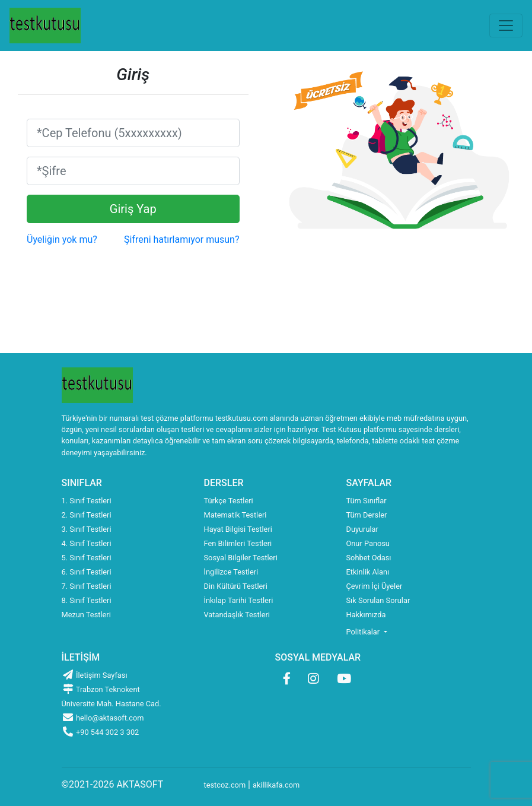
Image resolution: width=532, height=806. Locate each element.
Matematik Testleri (235, 515)
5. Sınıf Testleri (87, 558)
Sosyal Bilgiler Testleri (241, 558)
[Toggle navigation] (506, 26)
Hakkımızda (366, 615)
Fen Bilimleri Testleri (238, 543)
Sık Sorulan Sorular (378, 600)
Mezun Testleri (86, 615)
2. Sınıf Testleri (87, 515)
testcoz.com (225, 785)
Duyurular (362, 529)
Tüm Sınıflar (367, 501)
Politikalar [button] (364, 632)
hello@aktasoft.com (103, 718)
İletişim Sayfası (95, 675)
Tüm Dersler (367, 515)
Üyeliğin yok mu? (62, 239)
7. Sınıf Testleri (87, 586)
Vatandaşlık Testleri (237, 615)
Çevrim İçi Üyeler (375, 586)
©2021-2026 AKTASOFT (113, 784)
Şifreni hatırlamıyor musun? (181, 239)
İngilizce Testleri (231, 572)
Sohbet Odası (369, 558)
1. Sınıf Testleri (87, 501)
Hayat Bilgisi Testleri (238, 529)
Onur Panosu (368, 543)
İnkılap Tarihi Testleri (239, 600)
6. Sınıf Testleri (87, 572)
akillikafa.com (276, 785)
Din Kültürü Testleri (236, 586)
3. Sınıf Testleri (87, 529)
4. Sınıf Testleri (87, 543)
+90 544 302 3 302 (101, 732)
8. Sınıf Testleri (87, 600)
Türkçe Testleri (229, 501)
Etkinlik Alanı (368, 572)
